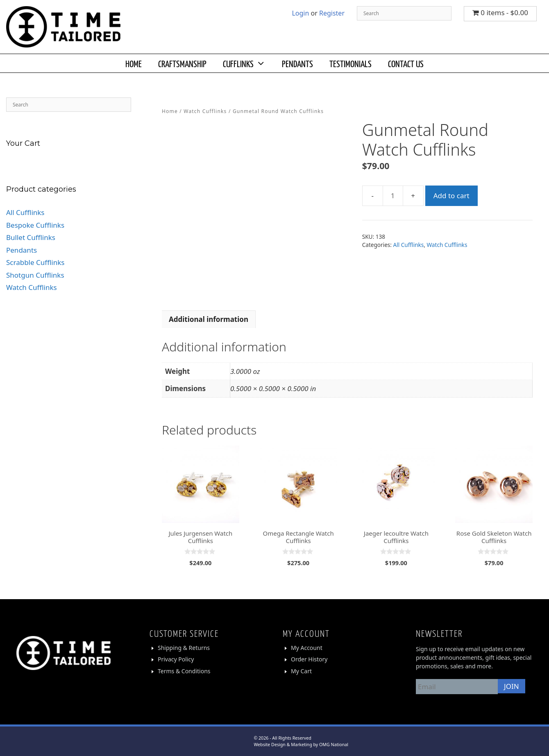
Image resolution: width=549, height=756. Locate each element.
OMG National (334, 745)
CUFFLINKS (248, 63)
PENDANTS (297, 63)
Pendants (22, 250)
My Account (307, 648)
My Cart (301, 671)
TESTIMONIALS (350, 63)
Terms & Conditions (184, 671)
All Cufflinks (409, 245)
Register (332, 13)
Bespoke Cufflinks (35, 225)
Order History (309, 659)
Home (170, 111)
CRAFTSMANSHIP (182, 63)
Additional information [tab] (209, 319)
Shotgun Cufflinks (35, 275)
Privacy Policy (176, 659)
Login (300, 13)
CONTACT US (406, 63)
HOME (134, 63)
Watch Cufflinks (205, 111)
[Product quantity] (393, 196)
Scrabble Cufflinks (35, 262)
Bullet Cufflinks (31, 237)
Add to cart (451, 196)
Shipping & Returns (184, 648)
